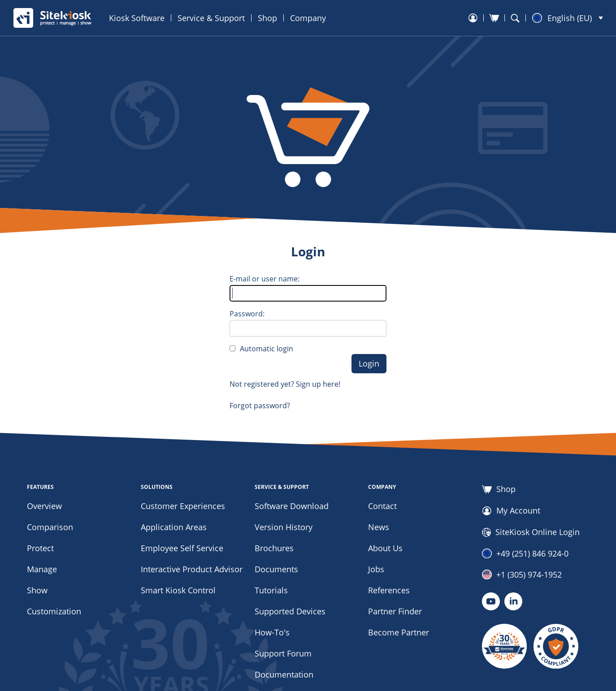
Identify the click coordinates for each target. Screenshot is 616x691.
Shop (267, 18)
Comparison (50, 527)
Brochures (274, 548)
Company (308, 18)
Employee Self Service (182, 548)
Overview (44, 506)
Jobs (376, 569)
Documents (276, 569)
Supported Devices (290, 611)
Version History (284, 527)
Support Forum (283, 653)
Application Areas (174, 527)
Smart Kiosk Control (178, 590)
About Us (385, 548)
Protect (40, 548)
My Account (511, 511)
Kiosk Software (137, 18)
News (379, 527)
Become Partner (399, 632)
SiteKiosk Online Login (531, 532)
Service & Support (211, 18)
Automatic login (267, 349)
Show (37, 590)
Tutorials (271, 590)
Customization (54, 611)
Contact (382, 506)
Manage (42, 569)
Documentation (284, 674)
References (389, 590)
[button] (568, 18)
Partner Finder (395, 611)
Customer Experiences (183, 506)
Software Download (292, 506)
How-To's (272, 632)
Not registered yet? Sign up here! (285, 384)
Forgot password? (260, 406)
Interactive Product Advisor (192, 569)
